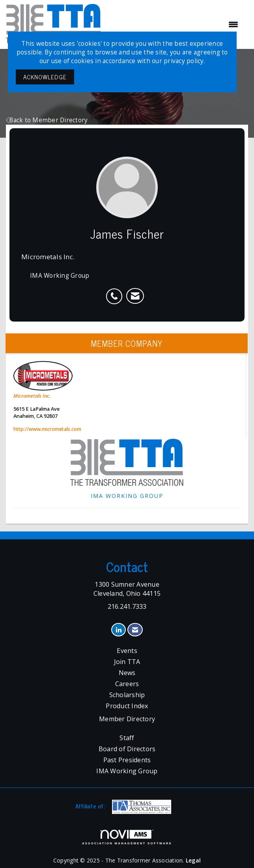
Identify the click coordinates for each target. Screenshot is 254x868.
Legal (193, 860)
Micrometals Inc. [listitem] (43, 380)
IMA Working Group (127, 771)
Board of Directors (127, 749)
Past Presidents (127, 760)
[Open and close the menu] (174, 24)
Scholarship (127, 695)
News (127, 673)
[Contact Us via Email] (135, 630)
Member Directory (127, 719)
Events (127, 651)
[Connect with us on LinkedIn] (119, 630)
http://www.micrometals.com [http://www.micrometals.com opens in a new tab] (47, 429)
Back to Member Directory (47, 120)
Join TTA (127, 662)
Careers (127, 684)
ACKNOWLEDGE (45, 77)
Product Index (127, 706)
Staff (127, 738)
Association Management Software (127, 837)
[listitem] (116, 292)
